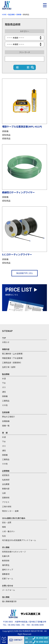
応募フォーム (8, 578)
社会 (4, 536)
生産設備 (6, 412)
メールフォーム (8, 590)
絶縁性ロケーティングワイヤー (18, 192)
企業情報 (6, 471)
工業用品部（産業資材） (12, 363)
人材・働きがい (8, 531)
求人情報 (6, 547)
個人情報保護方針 (9, 601)
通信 (4, 392)
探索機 (5, 131)
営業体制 (6, 498)
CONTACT (16, 640)
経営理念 (6, 475)
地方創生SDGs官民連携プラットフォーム (19, 540)
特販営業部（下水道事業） (13, 358)
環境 (4, 527)
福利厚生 (6, 565)
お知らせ (6, 342)
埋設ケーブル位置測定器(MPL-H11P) (22, 126)
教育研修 (6, 561)
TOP (4, 338)
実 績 (5, 433)
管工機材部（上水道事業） (13, 354)
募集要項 (6, 574)
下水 (4, 383)
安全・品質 (7, 522)
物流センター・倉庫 (10, 511)
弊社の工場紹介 (8, 417)
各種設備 (6, 421)
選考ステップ (8, 570)
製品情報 (6, 374)
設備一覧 (6, 426)
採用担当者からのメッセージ (14, 552)
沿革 (4, 493)
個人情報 (6, 597)
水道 (4, 378)
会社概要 (6, 484)
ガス (4, 387)
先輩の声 (6, 556)
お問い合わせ (8, 586)
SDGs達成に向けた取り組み (14, 518)
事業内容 (6, 349)
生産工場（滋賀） (9, 367)
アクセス (6, 502)
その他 (5, 405)
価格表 (4, 642)
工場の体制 (7, 506)
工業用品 (6, 401)
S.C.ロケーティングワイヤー (17, 254)
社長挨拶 (6, 480)
